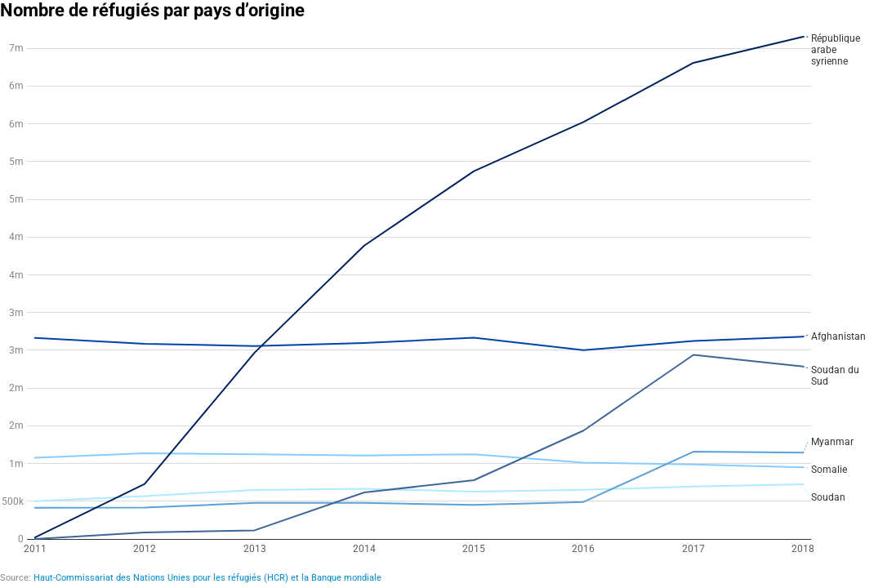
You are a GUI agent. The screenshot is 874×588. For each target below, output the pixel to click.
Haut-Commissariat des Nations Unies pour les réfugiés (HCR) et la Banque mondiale (207, 578)
